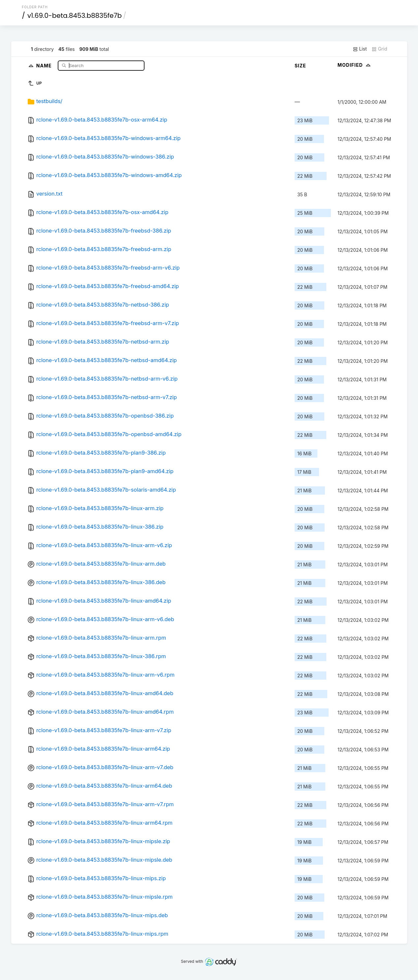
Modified (355, 65)
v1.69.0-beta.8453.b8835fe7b (75, 16)
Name (45, 65)
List (360, 49)
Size (300, 66)
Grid (379, 49)
